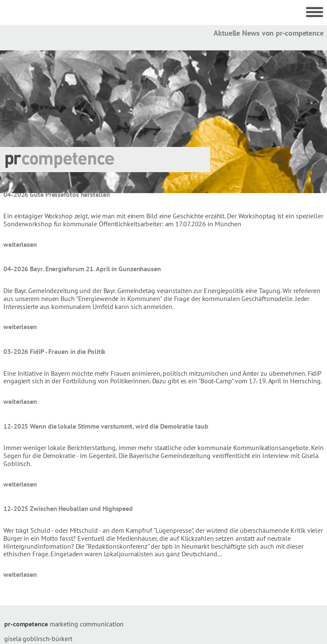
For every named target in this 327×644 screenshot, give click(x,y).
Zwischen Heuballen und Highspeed (81, 508)
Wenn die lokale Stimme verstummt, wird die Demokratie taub (119, 426)
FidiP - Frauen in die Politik (68, 351)
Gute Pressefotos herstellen (70, 194)
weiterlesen (20, 244)
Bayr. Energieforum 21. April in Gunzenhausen (95, 269)
